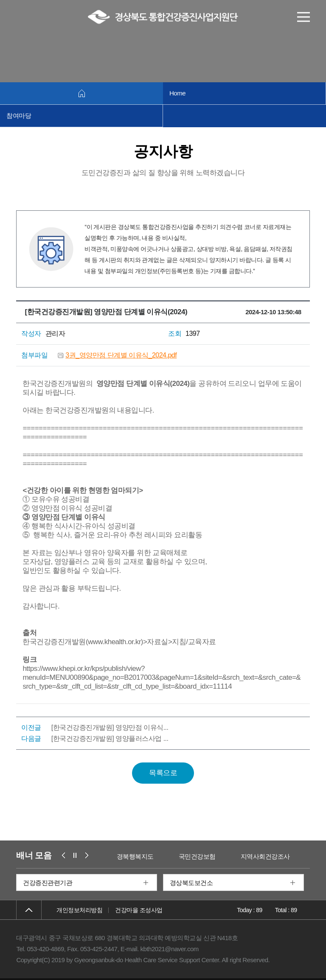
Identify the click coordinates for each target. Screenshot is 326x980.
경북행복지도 (178, 856)
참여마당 (19, 116)
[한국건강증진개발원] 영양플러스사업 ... (110, 738)
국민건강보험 (240, 856)
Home (177, 93)
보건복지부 (119, 856)
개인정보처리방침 (79, 910)
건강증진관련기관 (48, 883)
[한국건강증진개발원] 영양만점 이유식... (110, 727)
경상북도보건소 (191, 883)
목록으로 (163, 773)
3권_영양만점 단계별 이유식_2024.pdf (121, 355)
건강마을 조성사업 (139, 910)
